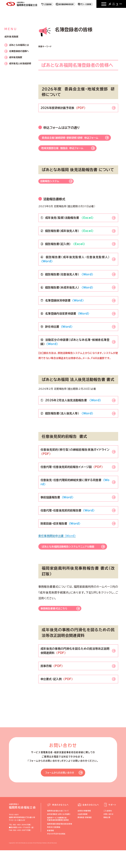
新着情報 (50, 848)
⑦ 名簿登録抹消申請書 (62, 313)
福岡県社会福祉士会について (58, 829)
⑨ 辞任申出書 (56, 339)
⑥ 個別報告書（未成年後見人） (67, 300)
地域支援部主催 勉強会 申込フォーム (68, 157)
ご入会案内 (108, 829)
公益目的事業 (83, 832)
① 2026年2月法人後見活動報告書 (71, 413)
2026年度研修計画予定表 (63, 108)
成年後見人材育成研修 (18, 64)
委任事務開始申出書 (57, 548)
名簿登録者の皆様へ (17, 51)
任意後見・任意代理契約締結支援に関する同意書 (75, 495)
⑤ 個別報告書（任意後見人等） (67, 287)
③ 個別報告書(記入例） (63, 256)
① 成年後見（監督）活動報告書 (67, 230)
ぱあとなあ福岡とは (17, 45)
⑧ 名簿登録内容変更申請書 (65, 326)
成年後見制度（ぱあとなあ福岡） (59, 832)
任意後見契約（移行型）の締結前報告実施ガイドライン (75, 464)
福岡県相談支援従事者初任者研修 (60, 842)
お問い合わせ (109, 832)
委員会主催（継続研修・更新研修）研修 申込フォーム (76, 142)
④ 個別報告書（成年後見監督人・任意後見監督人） (76, 271)
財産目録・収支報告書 (60, 536)
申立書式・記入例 (57, 697)
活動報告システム (52, 193)
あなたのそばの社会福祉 (56, 852)
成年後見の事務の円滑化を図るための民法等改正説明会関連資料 (75, 669)
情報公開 (107, 835)
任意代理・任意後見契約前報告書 (68, 523)
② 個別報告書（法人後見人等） (67, 426)
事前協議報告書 (57, 510)
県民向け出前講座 (54, 845)
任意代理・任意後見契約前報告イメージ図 (72, 479)
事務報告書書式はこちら (58, 626)
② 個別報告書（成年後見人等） (67, 243)
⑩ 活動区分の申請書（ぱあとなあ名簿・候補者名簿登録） (75, 354)
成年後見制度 (13, 57)
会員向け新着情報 (84, 829)
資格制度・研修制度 (85, 835)
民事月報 (52, 684)
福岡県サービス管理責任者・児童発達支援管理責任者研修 (58, 837)
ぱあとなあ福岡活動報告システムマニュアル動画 (75, 561)
